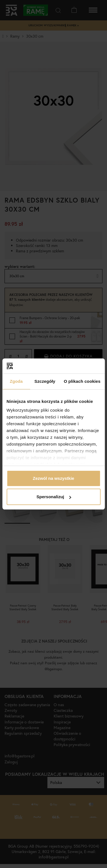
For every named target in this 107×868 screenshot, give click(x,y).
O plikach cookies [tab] (82, 381)
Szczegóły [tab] (45, 381)
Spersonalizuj (54, 497)
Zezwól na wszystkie (54, 478)
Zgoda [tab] (16, 381)
